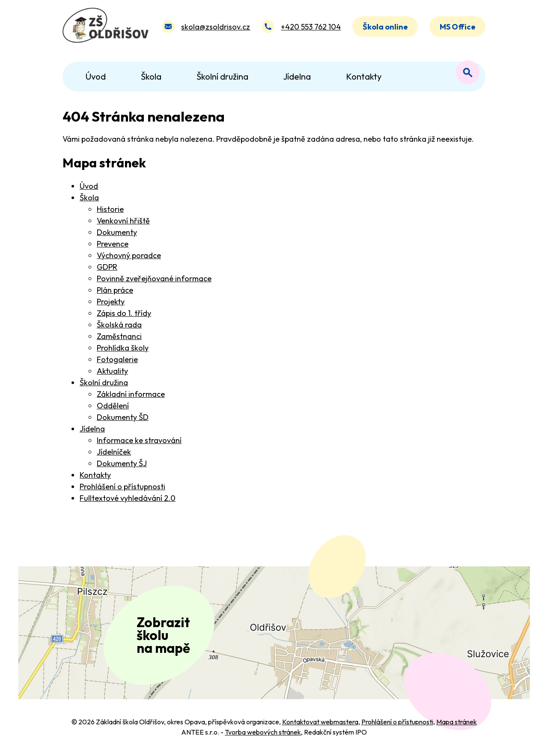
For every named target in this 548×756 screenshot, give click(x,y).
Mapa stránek (457, 725)
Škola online (385, 27)
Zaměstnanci (119, 336)
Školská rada (119, 325)
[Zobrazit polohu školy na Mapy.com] (274, 634)
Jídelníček (114, 452)
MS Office (458, 27)
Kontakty (95, 475)
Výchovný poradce (129, 255)
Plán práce (115, 290)
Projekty (111, 302)
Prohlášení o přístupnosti (122, 487)
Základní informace (131, 394)
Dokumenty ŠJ (122, 463)
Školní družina (104, 382)
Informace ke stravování (139, 440)
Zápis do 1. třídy (124, 313)
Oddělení (113, 406)
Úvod (89, 186)
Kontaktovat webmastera (320, 725)
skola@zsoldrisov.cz (216, 27)
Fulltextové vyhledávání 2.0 (128, 498)
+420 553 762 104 (311, 27)
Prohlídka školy (123, 348)
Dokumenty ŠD (123, 417)
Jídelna (92, 429)
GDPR (107, 267)
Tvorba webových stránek (263, 735)
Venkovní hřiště (123, 221)
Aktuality (112, 371)
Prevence (113, 244)
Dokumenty (117, 232)
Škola (89, 198)
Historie (110, 209)
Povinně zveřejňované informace (154, 278)
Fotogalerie (117, 359)
